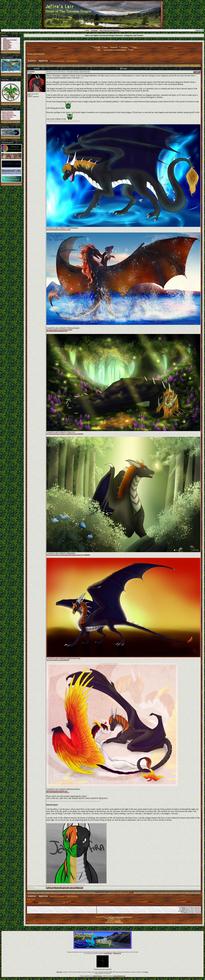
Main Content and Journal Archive (110, 30)
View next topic (195, 65)
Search (105, 47)
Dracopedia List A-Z (8, 114)
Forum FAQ (96, 47)
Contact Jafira (6, 119)
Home (87, 30)
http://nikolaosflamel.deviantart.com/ (57, 331)
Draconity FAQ (7, 42)
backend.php (108, 953)
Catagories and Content (10, 40)
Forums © (202, 928)
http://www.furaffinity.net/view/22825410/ (58, 660)
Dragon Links (7, 46)
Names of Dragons (7, 112)
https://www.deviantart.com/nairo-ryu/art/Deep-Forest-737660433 (65, 434)
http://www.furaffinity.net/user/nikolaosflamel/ (59, 330)
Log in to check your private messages (114, 50)
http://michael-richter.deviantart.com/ (57, 791)
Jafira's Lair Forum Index (57, 61)
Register (133, 47)
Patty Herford (118, 921)
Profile (98, 50)
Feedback (6, 49)
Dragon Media (7, 48)
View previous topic (183, 65)
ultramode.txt (117, 953)
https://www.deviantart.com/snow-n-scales (59, 230)
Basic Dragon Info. (7, 117)
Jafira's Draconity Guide (9, 115)
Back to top (31, 888)
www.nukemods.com (119, 976)
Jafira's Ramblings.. (72, 61)
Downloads (94, 30)
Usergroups (123, 47)
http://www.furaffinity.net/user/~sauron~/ (58, 792)
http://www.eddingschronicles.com (124, 917)
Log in (131, 50)
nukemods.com (119, 922)
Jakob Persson (112, 917)
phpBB (112, 918)
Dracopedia (6, 44)
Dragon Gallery (7, 45)
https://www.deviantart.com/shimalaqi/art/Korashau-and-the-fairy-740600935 (68, 555)
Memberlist (113, 47)
